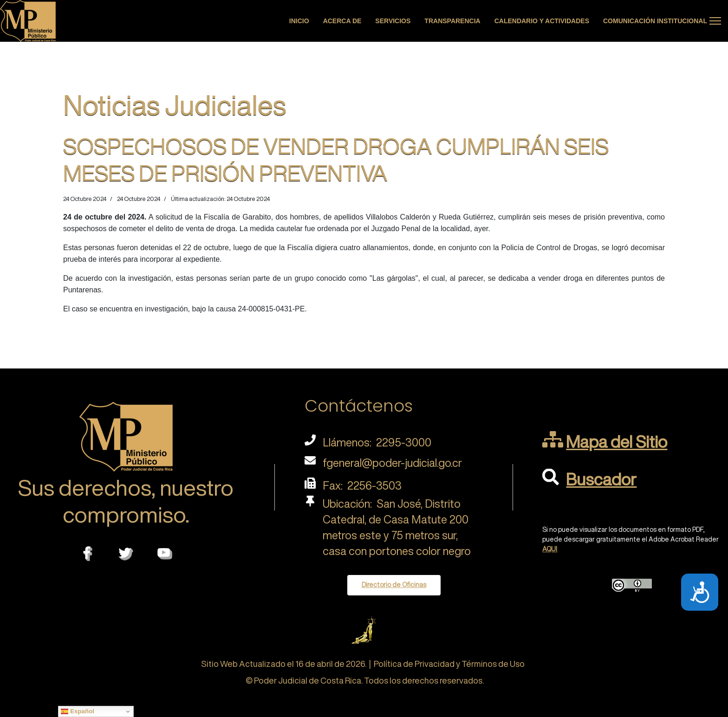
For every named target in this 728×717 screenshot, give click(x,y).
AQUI (550, 549)
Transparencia (452, 21)
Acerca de (342, 21)
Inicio (299, 21)
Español (78, 711)
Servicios (393, 21)
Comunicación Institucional (655, 21)
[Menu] (715, 21)
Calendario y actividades (542, 21)
